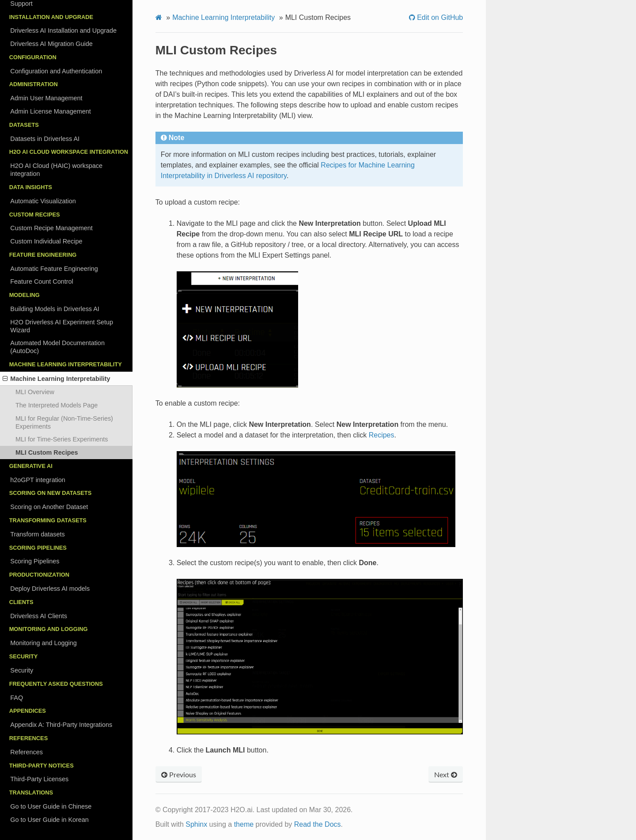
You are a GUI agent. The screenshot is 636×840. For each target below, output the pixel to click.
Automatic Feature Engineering (54, 269)
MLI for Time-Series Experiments (62, 439)
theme (244, 824)
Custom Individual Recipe (46, 241)
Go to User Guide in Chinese (51, 806)
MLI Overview (35, 392)
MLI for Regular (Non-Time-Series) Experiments (64, 422)
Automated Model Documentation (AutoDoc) (57, 347)
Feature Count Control (42, 281)
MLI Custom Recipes (47, 452)
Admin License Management (50, 111)
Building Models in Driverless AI (55, 309)
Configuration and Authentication (56, 71)
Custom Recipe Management (51, 228)
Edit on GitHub (439, 18)
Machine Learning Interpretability (57, 379)
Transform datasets (37, 534)
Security (22, 670)
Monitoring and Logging (43, 643)
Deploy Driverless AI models (50, 589)
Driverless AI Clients (39, 616)
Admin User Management (46, 98)
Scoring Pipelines (35, 561)
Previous (179, 774)
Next (446, 774)
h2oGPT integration (38, 480)
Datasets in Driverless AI (45, 139)
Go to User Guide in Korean (49, 820)
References (26, 752)
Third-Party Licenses (39, 779)
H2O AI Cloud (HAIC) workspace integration (56, 170)
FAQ (17, 698)
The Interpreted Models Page (57, 405)
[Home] (159, 18)
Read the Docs (318, 824)
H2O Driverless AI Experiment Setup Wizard (62, 326)
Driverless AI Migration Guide (51, 44)
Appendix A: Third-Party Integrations (61, 725)
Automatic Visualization (43, 201)
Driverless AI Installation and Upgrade (63, 30)
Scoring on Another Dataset (49, 507)
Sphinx (196, 824)
